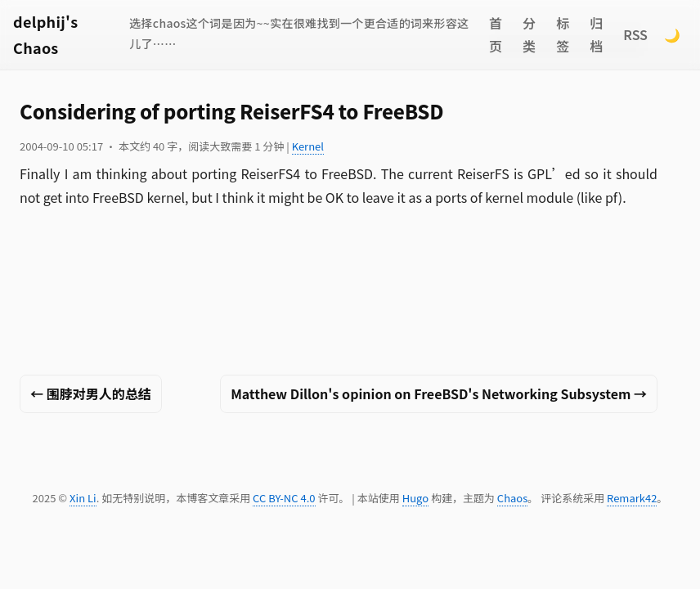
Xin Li (83, 498)
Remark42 (632, 498)
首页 (496, 35)
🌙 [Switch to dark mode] (672, 34)
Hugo (415, 498)
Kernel (308, 146)
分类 (529, 35)
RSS (635, 34)
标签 (563, 35)
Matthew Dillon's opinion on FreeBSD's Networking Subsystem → (439, 393)
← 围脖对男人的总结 (91, 393)
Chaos (512, 498)
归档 (596, 35)
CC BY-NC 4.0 (284, 498)
